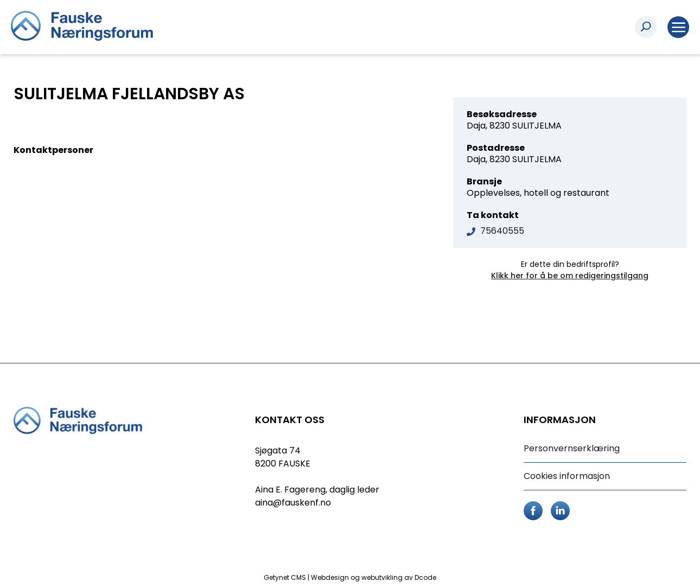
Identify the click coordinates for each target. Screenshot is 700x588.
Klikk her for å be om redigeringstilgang (570, 276)
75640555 (502, 231)
